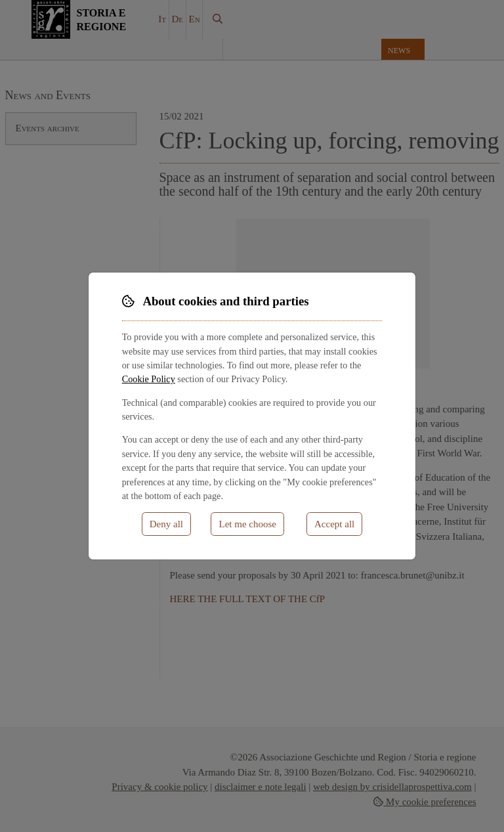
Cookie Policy (149, 379)
